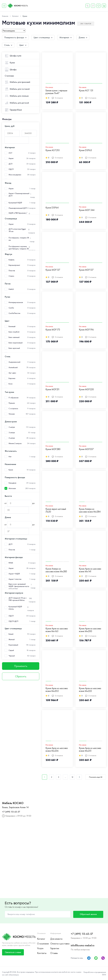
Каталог (41, 939)
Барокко (12, 378)
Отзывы (54, 953)
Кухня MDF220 (86, 389)
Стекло (11, 276)
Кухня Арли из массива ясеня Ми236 (57, 750)
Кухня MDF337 (86, 449)
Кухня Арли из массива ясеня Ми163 (57, 630)
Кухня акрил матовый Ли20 (56, 510)
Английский (13, 367)
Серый (11, 650)
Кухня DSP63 (85, 150)
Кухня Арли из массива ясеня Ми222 (90, 690)
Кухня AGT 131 (86, 91)
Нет (10, 457)
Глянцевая (12, 483)
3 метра (12, 433)
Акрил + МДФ (14, 574)
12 (72, 777)
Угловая (12, 414)
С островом (13, 408)
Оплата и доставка (60, 944)
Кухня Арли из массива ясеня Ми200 (90, 630)
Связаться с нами (13, 952)
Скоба (11, 308)
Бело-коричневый (16, 343)
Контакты (42, 953)
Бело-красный (14, 348)
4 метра (12, 438)
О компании (43, 944)
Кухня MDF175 (53, 330)
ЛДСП (11, 169)
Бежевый (12, 326)
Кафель (11, 260)
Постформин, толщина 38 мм (19, 239)
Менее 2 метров (15, 443)
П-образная (13, 398)
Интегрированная (16, 302)
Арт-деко (12, 373)
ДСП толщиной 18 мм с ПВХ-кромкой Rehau (18, 599)
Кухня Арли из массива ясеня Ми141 (90, 570)
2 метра (12, 427)
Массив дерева (15, 175)
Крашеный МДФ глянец (15, 608)
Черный (12, 656)
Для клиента (56, 939)
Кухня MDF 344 (87, 210)
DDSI (104, 975)
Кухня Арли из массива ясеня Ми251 (90, 750)
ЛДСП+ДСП (13, 621)
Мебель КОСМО (13, 803)
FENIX (11, 563)
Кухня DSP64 (52, 208)
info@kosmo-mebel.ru (83, 945)
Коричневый (13, 645)
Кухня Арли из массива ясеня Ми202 (57, 690)
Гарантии (55, 948)
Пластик (12, 271)
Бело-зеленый (14, 337)
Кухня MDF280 (53, 449)
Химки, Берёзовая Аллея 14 (15, 807)
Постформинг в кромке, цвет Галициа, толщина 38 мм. (19, 249)
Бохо (11, 384)
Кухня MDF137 (53, 270)
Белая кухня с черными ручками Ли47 (56, 92)
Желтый (12, 639)
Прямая (12, 403)
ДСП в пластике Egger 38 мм (17, 230)
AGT (10, 153)
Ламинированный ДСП (18, 208)
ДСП (10, 164)
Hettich (11, 289)
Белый (11, 634)
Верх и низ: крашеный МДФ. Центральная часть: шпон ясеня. (19, 586)
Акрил (11, 158)
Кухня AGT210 (53, 150)
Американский (14, 362)
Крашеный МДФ (15, 203)
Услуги (40, 948)
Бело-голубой (14, 332)
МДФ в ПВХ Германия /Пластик (18, 214)
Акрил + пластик (15, 579)
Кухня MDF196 (86, 330)
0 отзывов (57, 98)
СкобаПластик (14, 313)
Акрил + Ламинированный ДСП (19, 195)
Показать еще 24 (96, 777)
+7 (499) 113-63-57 (11, 812)
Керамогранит (14, 265)
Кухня (11, 470)
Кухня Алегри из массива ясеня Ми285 (56, 570)
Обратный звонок (88, 914)
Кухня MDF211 (53, 389)
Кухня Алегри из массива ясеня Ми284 (90, 510)
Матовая (12, 488)
